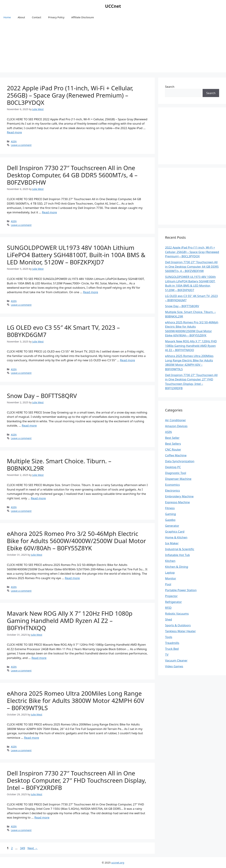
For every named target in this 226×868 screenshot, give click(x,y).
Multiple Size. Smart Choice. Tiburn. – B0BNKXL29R (59, 465)
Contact (36, 17)
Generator (172, 526)
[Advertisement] (113, 48)
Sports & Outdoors (178, 625)
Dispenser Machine (178, 479)
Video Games (174, 666)
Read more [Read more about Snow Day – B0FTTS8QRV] (29, 425)
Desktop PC (173, 467)
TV (167, 655)
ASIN (14, 141)
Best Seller (172, 438)
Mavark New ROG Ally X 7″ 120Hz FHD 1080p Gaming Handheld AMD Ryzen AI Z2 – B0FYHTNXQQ (70, 621)
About (21, 17)
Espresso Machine (177, 502)
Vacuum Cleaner (176, 660)
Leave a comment (21, 145)
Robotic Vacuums (177, 614)
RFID (168, 608)
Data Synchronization (180, 461)
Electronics (172, 490)
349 (23, 848)
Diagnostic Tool (176, 473)
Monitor (171, 578)
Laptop (170, 572)
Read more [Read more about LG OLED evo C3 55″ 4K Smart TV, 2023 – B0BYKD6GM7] (127, 360)
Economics (172, 485)
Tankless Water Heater (180, 631)
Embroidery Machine (179, 496)
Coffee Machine (176, 455)
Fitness (170, 508)
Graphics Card (175, 531)
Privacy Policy (56, 17)
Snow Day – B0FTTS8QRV (42, 396)
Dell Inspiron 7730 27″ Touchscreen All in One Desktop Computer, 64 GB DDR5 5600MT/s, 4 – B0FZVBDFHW (72, 175)
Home (7, 17)
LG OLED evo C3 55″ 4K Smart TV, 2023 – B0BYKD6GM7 (63, 331)
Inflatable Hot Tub (177, 555)
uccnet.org (118, 862)
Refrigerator (173, 602)
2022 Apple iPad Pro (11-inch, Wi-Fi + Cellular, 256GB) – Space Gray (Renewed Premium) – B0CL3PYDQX (70, 95)
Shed (169, 619)
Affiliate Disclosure (83, 17)
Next (33, 848)
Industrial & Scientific (180, 549)
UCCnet (113, 6)
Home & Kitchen (176, 537)
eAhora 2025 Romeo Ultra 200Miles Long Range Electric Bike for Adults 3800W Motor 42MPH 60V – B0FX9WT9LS (75, 701)
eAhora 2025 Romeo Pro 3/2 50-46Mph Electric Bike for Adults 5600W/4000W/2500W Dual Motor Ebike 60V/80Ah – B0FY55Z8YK (76, 541)
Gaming (170, 514)
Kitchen (170, 561)
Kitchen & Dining (177, 567)
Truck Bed (172, 649)
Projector (171, 596)
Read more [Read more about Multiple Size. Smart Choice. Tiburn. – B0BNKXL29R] (38, 498)
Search (170, 87)
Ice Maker (172, 543)
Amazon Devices (176, 426)
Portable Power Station (181, 590)
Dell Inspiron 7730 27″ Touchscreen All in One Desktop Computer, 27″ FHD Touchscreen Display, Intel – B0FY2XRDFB (77, 780)
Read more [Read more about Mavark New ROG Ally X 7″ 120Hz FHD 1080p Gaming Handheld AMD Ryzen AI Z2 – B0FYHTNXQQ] (39, 658)
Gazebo (170, 520)
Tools (169, 637)
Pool (168, 584)
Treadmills (172, 643)
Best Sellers (173, 444)
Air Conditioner (175, 420)
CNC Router (173, 449)
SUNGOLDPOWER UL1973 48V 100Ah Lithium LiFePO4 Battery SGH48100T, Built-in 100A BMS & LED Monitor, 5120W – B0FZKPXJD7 (76, 255)
